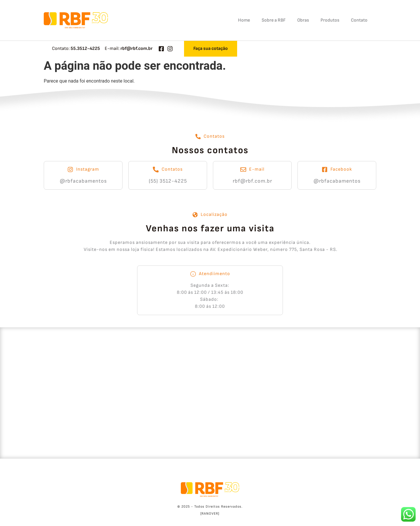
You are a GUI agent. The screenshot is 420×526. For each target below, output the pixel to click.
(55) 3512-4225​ (168, 181)
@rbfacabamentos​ (337, 181)
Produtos (330, 20)
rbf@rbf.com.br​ (252, 181)
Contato (359, 20)
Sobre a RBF (274, 20)
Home (244, 20)
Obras (303, 20)
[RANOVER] (210, 514)
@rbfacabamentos (83, 181)
